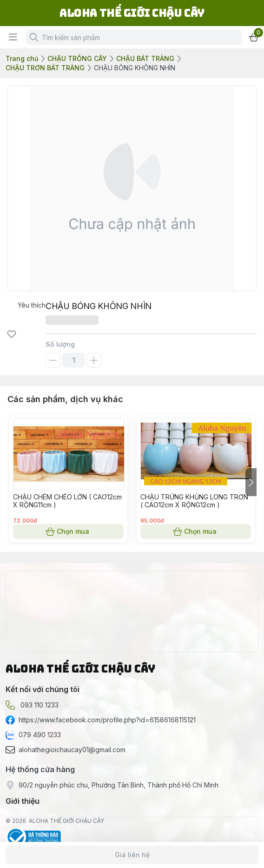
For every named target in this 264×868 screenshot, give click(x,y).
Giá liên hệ (132, 855)
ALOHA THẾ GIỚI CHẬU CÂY (66, 821)
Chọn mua (68, 532)
